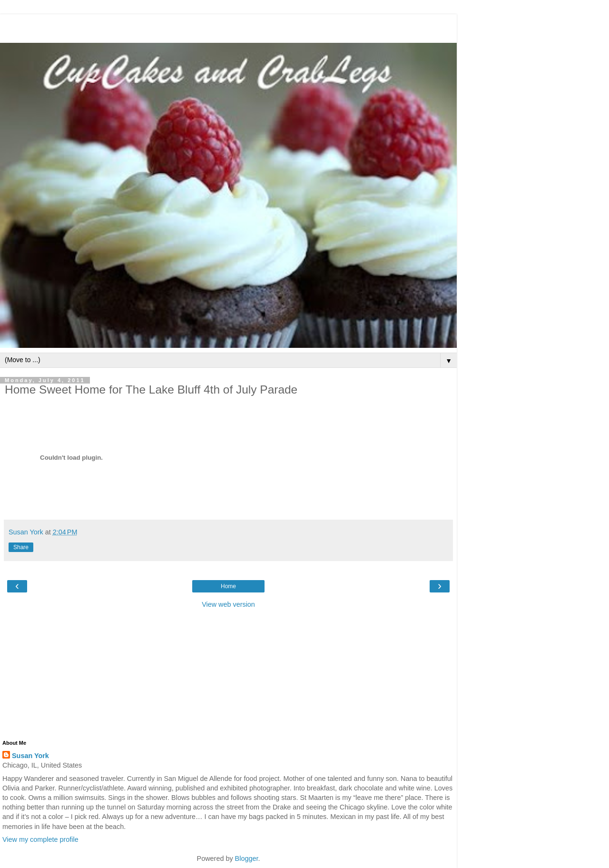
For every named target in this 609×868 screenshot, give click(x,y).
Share (21, 547)
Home (228, 586)
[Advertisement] (228, 26)
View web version (228, 604)
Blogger (247, 858)
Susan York (30, 756)
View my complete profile (40, 839)
